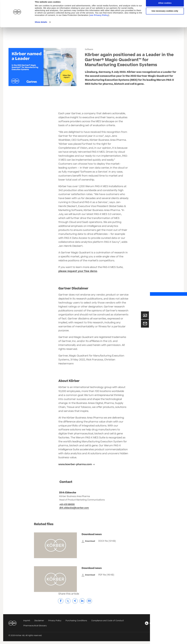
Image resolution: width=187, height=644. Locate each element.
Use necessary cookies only (165, 15)
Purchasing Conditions (76, 621)
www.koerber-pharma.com (75, 464)
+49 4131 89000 (67, 504)
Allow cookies (165, 7)
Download (90, 541)
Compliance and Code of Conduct (108, 621)
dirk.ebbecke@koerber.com (74, 508)
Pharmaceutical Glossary (35, 626)
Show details (41, 26)
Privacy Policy (55, 621)
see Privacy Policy (99, 19)
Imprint (27, 621)
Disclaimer (39, 621)
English (173, 623)
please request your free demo (78, 271)
